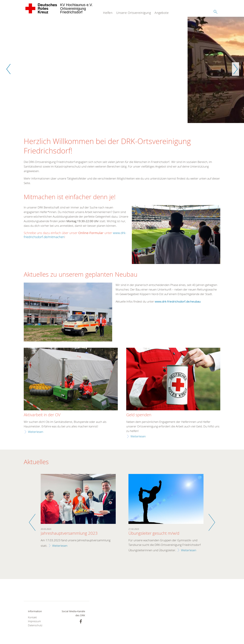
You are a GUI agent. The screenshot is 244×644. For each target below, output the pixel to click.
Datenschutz (35, 625)
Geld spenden (139, 415)
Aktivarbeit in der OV (42, 415)
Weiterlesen (36, 432)
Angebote (162, 13)
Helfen (108, 13)
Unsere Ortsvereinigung (134, 13)
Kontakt (32, 618)
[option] (122, 70)
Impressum (34, 621)
